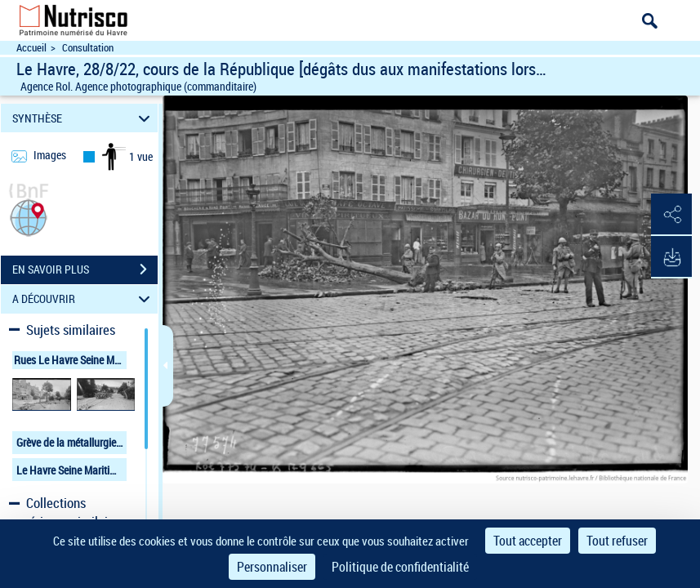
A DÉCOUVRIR (84, 299)
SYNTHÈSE (84, 118)
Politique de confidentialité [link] (400, 567)
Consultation (88, 48)
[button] (29, 216)
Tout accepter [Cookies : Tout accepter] (528, 541)
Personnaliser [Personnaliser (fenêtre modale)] (272, 567)
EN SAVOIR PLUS (85, 269)
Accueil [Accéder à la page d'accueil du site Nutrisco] (31, 48)
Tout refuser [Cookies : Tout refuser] (617, 541)
